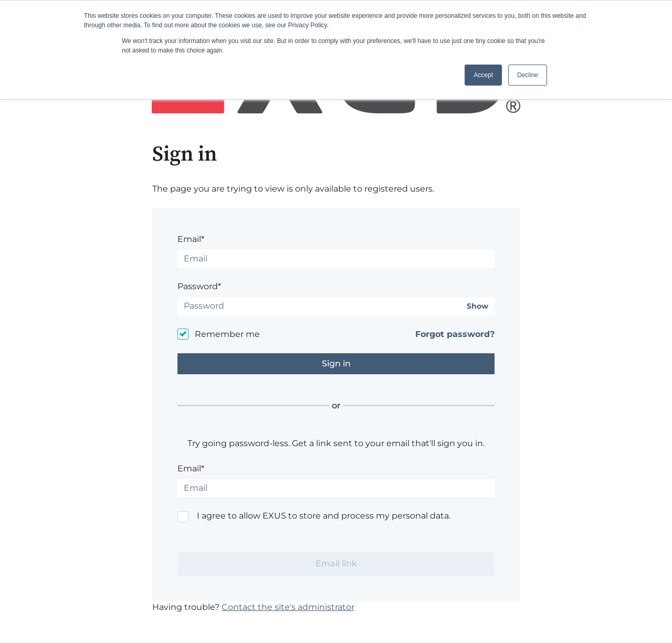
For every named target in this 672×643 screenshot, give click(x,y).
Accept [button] (483, 75)
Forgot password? (455, 334)
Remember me (227, 334)
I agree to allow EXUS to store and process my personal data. (324, 516)
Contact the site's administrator (288, 607)
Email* (191, 239)
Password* (199, 286)
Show (477, 306)
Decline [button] (528, 75)
